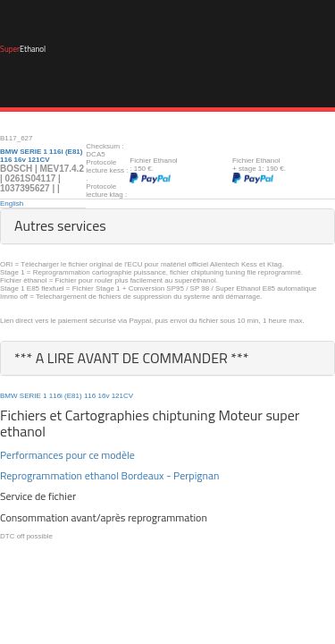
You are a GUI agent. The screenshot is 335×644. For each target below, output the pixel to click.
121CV (122, 396)
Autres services (60, 225)
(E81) (73, 396)
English (12, 203)
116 (90, 396)
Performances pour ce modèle (67, 455)
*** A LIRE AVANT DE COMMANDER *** (132, 358)
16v (103, 396)
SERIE (30, 396)
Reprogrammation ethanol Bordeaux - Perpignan (109, 475)
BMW (9, 396)
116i (56, 396)
